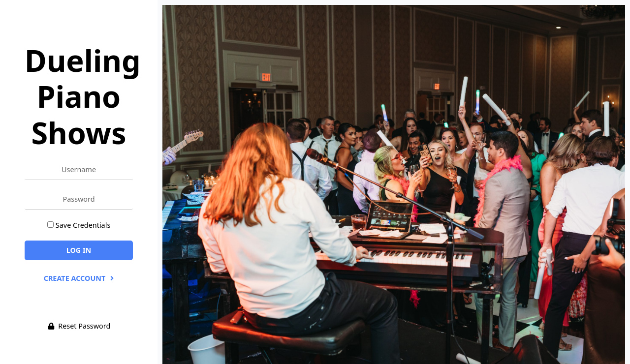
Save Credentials (83, 225)
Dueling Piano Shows (82, 96)
